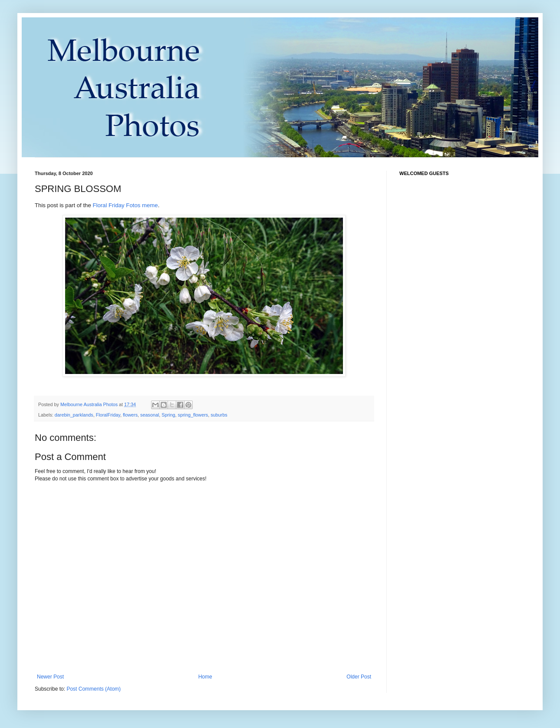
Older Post (359, 677)
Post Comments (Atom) (94, 689)
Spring (168, 415)
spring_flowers (193, 415)
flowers (130, 415)
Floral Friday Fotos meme (125, 205)
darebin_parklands (74, 415)
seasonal (150, 415)
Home (205, 677)
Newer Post (50, 677)
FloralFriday (108, 415)
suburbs (219, 415)
